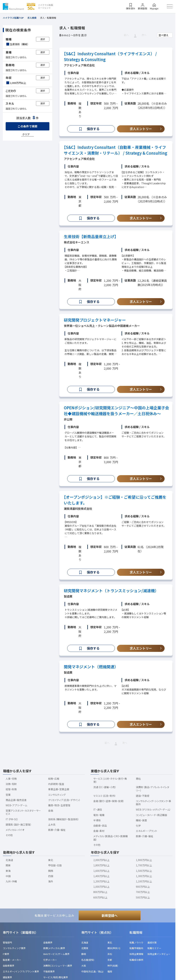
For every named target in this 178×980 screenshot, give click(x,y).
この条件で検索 (28, 126)
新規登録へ (110, 915)
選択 (43, 39)
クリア (26, 134)
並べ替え (164, 35)
